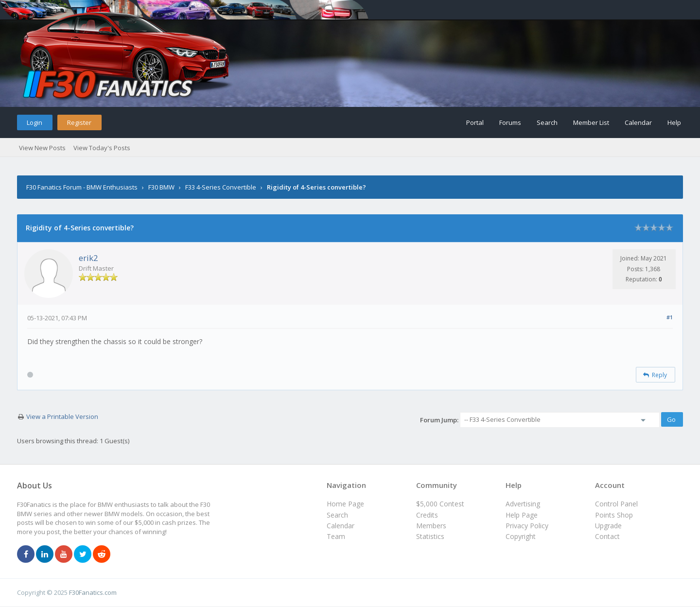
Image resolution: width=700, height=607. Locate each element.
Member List (591, 122)
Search (547, 122)
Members (431, 526)
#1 (670, 317)
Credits (427, 515)
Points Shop (614, 515)
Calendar (638, 122)
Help (674, 122)
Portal (475, 122)
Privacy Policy (527, 526)
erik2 (88, 258)
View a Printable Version (62, 416)
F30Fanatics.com (93, 592)
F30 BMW (161, 187)
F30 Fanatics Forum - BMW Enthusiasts (82, 187)
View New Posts (42, 148)
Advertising (523, 504)
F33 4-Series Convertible (221, 187)
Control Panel (616, 504)
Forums (510, 122)
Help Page (522, 515)
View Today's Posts (102, 148)
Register (79, 122)
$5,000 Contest (440, 504)
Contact (607, 536)
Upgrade (608, 526)
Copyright (521, 536)
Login (35, 122)
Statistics (430, 536)
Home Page (345, 504)
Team (336, 536)
